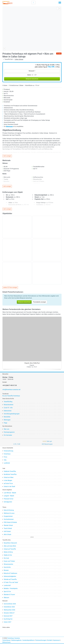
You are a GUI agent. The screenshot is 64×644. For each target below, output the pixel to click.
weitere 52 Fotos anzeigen (10, 287)
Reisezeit (31, 71)
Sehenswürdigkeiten (10, 576)
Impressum (56, 640)
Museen (6, 570)
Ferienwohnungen (41, 640)
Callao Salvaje (19, 59)
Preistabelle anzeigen (40, 302)
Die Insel (6, 558)
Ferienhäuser (6, 640)
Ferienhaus (7, 454)
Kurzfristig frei (8, 619)
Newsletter (7, 417)
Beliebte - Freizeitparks (11, 588)
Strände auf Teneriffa (10, 579)
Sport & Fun (7, 591)
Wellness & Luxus (9, 513)
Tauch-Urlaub (8, 528)
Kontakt (50, 640)
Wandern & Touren (9, 595)
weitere (32, 537)
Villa (5, 460)
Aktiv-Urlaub (7, 534)
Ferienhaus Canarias (14, 638)
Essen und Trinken (9, 561)
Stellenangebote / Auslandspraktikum (23, 640)
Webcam (6, 598)
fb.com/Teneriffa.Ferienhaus (11, 396)
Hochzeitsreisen (9, 519)
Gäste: (31, 75)
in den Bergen (8, 480)
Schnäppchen (8, 502)
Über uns (6, 429)
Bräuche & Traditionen (10, 573)
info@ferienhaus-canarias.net (11, 390)
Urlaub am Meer (9, 477)
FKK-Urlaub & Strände (10, 522)
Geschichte (7, 567)
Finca (5, 457)
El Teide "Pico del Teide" (11, 582)
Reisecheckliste (9, 405)
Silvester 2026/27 (9, 613)
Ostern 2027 (8, 622)
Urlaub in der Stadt (9, 486)
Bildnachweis (7, 642)
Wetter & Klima (8, 552)
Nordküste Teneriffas (10, 474)
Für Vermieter (8, 435)
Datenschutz (8, 411)
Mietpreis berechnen (32, 79)
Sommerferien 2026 (10, 604)
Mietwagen (7, 420)
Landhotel (7, 463)
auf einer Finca (8, 483)
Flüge (5, 423)
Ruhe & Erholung (9, 510)
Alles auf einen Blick (10, 546)
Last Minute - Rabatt (10, 493)
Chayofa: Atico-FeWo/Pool (32, 363)
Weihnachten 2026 (9, 610)
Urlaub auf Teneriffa (10, 549)
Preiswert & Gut (9, 499)
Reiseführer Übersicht (10, 543)
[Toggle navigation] (60, 3)
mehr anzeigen (7, 156)
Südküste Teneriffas (10, 471)
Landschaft (7, 585)
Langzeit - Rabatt (9, 496)
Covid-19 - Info (8, 408)
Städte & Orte (8, 555)
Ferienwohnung (8, 451)
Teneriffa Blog (8, 402)
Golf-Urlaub (7, 531)
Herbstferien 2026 (9, 607)
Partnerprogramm (9, 432)
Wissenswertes (8, 564)
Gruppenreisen (8, 516)
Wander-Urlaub (8, 525)
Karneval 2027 (8, 616)
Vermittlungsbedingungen (12, 414)
